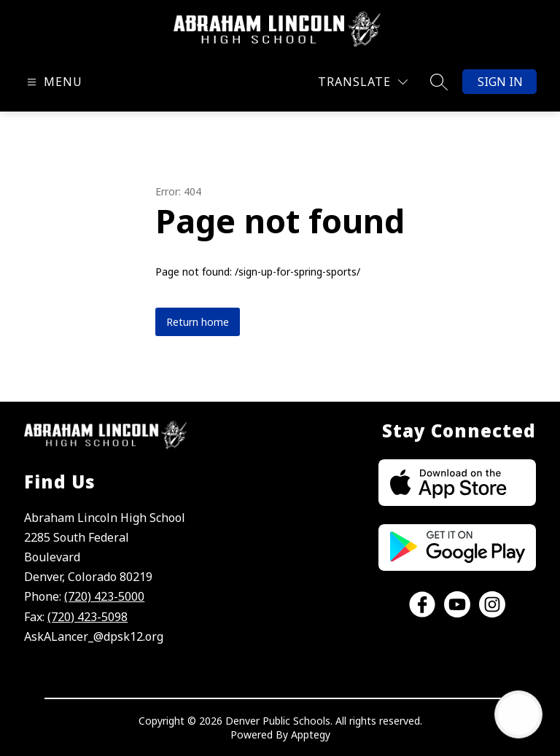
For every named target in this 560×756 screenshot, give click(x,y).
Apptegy (311, 734)
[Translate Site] (363, 82)
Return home (198, 322)
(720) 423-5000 (104, 596)
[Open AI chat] (518, 714)
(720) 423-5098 (87, 617)
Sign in (500, 82)
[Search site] (439, 82)
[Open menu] (53, 82)
